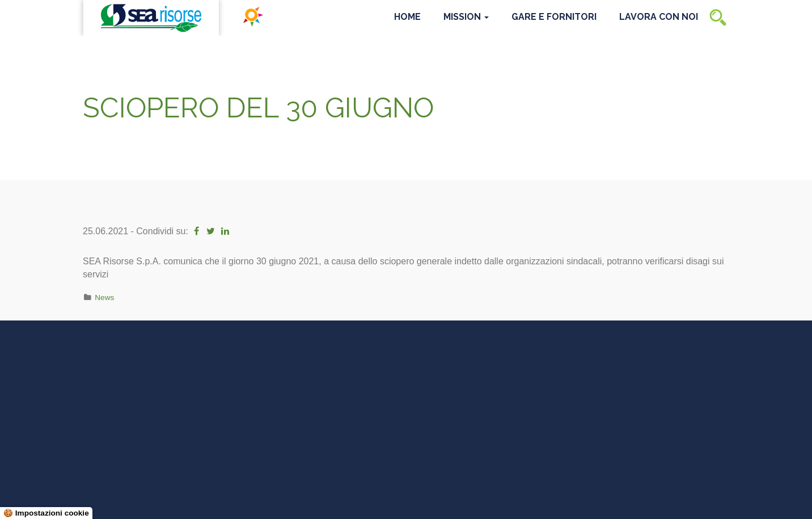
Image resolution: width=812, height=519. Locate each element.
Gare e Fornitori (554, 17)
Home (407, 17)
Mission (466, 17)
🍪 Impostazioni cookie (46, 513)
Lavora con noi (659, 17)
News (104, 298)
